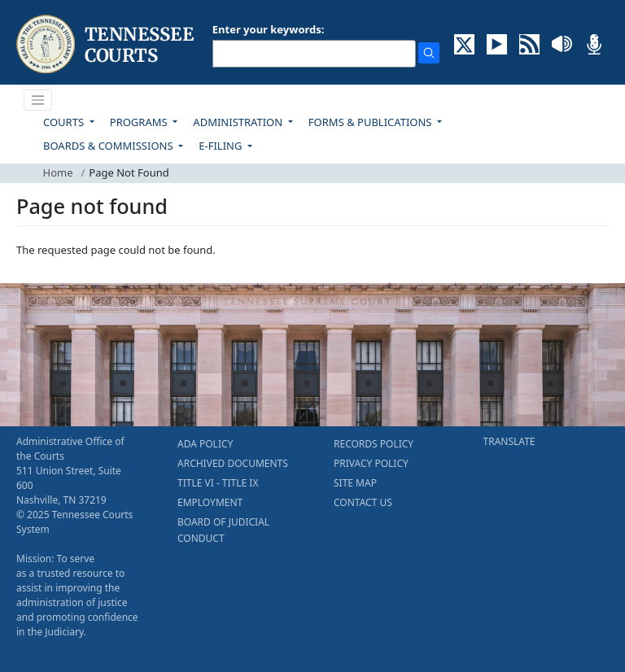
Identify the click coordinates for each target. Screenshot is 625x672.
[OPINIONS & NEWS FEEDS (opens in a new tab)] (529, 43)
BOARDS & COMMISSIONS (109, 146)
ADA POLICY (205, 444)
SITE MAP (355, 483)
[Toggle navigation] (38, 100)
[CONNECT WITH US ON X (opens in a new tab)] (464, 43)
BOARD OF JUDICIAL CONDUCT (223, 530)
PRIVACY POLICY (371, 463)
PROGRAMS (140, 122)
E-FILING (222, 146)
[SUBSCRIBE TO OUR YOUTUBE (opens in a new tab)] (497, 43)
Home (58, 172)
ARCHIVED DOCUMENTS (233, 463)
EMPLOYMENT (210, 502)
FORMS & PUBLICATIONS (372, 122)
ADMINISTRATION (239, 122)
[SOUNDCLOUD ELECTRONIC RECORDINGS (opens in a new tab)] (562, 43)
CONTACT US (363, 502)
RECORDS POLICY (374, 444)
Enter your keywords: (269, 29)
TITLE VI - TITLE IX (218, 483)
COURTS (65, 122)
